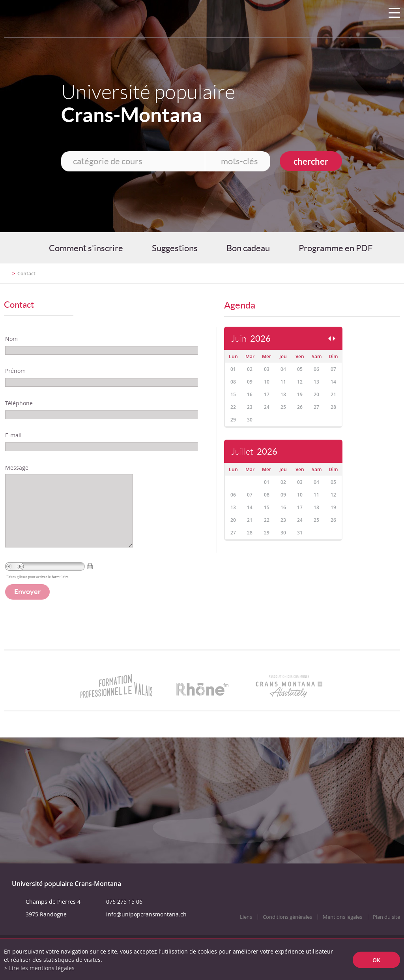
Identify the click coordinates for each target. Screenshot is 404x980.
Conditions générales (287, 933)
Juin (251, 339)
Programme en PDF (336, 248)
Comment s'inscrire (86, 248)
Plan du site (386, 933)
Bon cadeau (248, 248)
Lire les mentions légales (42, 968)
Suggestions (175, 248)
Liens (246, 933)
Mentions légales (342, 933)
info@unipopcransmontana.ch (146, 930)
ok (376, 960)
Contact (26, 274)
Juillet (254, 452)
